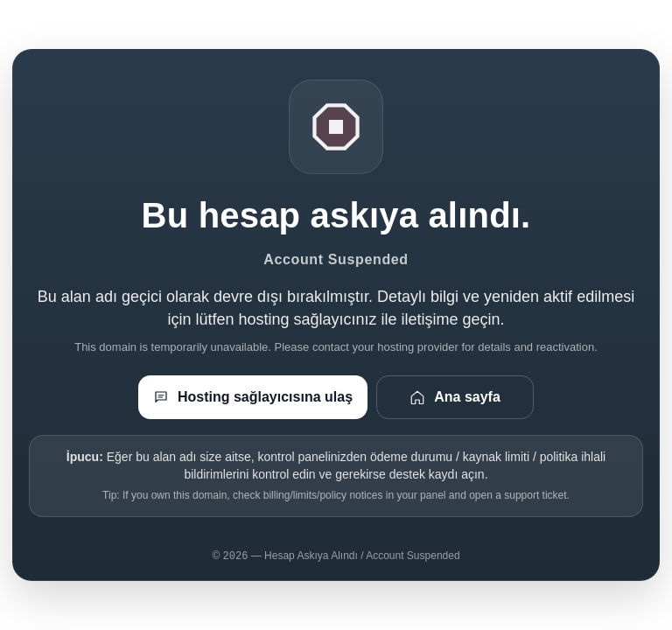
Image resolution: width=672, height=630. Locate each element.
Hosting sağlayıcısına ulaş (253, 397)
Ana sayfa (455, 397)
